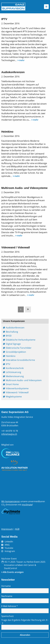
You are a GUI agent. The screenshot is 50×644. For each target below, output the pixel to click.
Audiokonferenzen (13, 72)
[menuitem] (21, 309)
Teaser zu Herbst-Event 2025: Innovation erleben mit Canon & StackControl (25, 565)
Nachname (7, 596)
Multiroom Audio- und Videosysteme (24, 188)
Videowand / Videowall (16, 247)
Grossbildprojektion (16, 352)
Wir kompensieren (11, 501)
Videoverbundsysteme (17, 388)
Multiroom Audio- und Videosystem (24, 380)
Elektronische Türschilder (19, 348)
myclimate (27, 505)
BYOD (9, 336)
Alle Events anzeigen (13, 572)
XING (7, 545)
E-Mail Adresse (10, 606)
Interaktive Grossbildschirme (21, 360)
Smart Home (12, 384)
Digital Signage (13, 344)
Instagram (10, 551)
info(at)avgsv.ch (9, 434)
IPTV (4, 19)
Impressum (7, 529)
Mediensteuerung (15, 376)
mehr (21, 60)
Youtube (9, 548)
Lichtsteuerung (14, 372)
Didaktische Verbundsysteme (21, 340)
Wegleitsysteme (14, 397)
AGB (17, 529)
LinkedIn (9, 542)
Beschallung (12, 332)
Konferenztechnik (15, 368)
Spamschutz (8, 616)
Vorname (6, 586)
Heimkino (7, 132)
